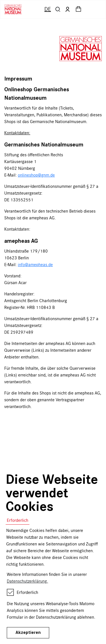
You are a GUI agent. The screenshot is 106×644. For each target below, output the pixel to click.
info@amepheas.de (35, 264)
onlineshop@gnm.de (36, 175)
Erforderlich (18, 520)
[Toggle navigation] (96, 9)
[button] (58, 9)
